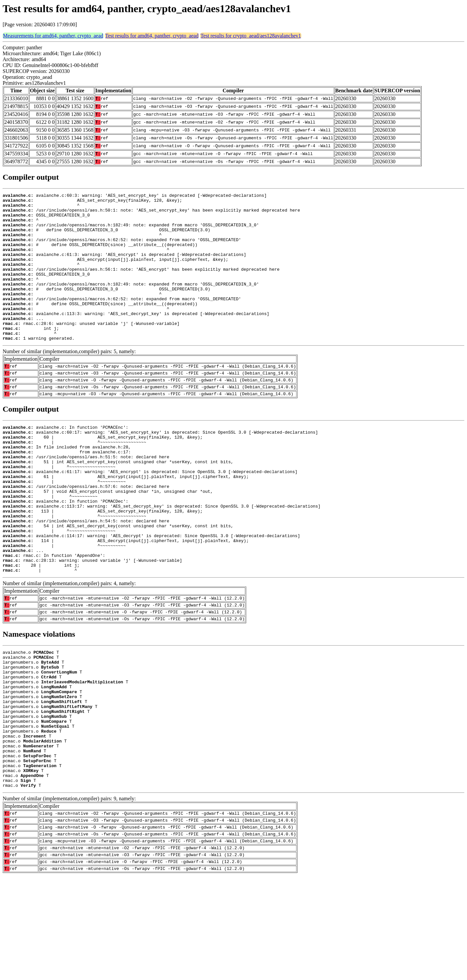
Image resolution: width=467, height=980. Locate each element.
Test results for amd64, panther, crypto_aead (152, 36)
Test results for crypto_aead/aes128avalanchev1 (251, 36)
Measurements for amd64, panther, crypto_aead (53, 36)
